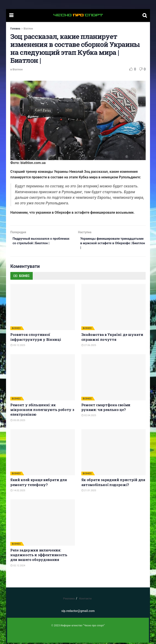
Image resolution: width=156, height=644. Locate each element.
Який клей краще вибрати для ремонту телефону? (39, 483)
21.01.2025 (89, 492)
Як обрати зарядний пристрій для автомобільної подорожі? (113, 483)
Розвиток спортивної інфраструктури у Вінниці (36, 338)
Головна (15, 29)
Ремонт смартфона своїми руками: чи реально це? (106, 408)
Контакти (85, 600)
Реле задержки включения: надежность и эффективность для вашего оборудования (39, 556)
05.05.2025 (18, 422)
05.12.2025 (18, 347)
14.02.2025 (18, 492)
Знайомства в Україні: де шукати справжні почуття (112, 338)
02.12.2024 (18, 567)
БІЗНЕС (16, 330)
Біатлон (28, 29)
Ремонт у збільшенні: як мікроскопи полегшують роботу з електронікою (42, 411)
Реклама (69, 600)
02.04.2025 (89, 417)
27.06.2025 (89, 347)
